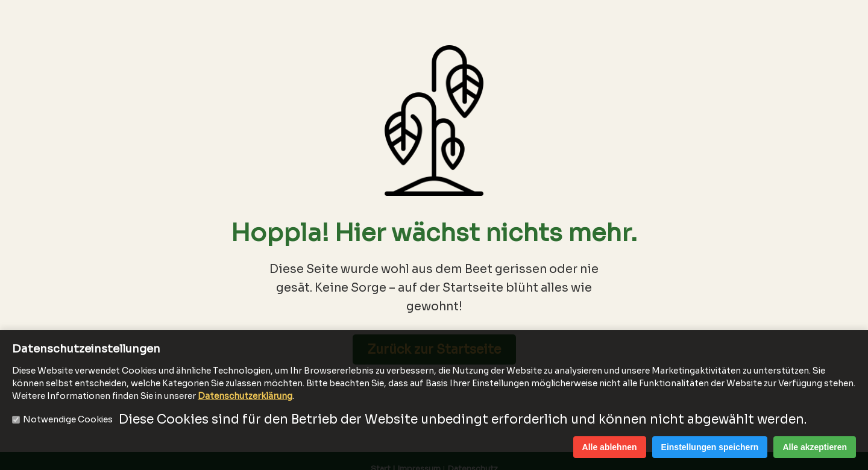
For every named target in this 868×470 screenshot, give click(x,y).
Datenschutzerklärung (245, 396)
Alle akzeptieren (815, 447)
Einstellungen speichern (710, 447)
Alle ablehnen (610, 447)
